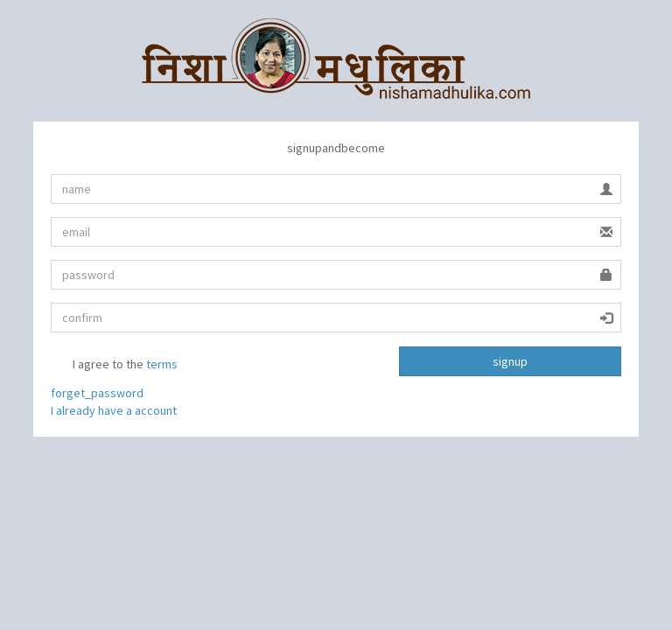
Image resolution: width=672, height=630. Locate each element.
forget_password (97, 393)
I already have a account (114, 410)
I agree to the (114, 366)
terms (162, 364)
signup (510, 361)
